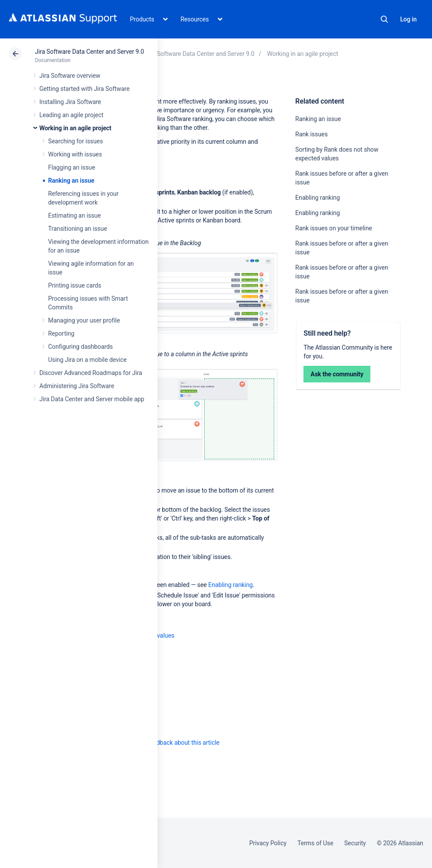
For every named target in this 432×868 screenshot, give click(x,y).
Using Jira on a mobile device (87, 360)
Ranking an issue (71, 181)
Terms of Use (315, 843)
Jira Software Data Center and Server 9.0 (89, 52)
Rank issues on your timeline (334, 228)
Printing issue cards (75, 285)
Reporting (61, 333)
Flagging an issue (72, 167)
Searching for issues (75, 141)
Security (355, 843)
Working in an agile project (75, 128)
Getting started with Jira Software (84, 89)
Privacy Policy (268, 843)
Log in (408, 19)
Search (384, 19)
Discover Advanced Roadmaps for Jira (91, 373)
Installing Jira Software (70, 102)
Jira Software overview (70, 76)
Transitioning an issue (78, 229)
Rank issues (311, 134)
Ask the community (337, 374)
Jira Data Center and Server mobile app (92, 399)
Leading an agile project (71, 115)
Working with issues (75, 154)
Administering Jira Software (77, 386)
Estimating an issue (75, 215)
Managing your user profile (84, 320)
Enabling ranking (317, 198)
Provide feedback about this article (173, 743)
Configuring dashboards (80, 347)
